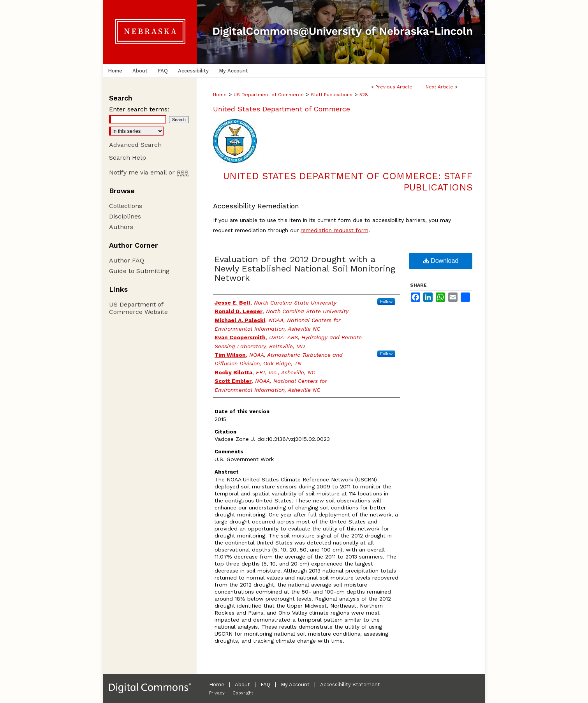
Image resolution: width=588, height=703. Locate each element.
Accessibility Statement (350, 684)
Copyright (243, 693)
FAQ (265, 684)
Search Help (128, 158)
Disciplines (125, 216)
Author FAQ (127, 260)
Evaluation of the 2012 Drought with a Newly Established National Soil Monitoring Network (305, 269)
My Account (295, 684)
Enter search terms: (139, 109)
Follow (386, 301)
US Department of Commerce (269, 95)
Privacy (217, 693)
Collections (126, 206)
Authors (121, 227)
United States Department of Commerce (282, 109)
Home (220, 95)
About (242, 684)
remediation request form (334, 230)
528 (364, 95)
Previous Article (394, 87)
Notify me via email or (149, 172)
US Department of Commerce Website (138, 308)
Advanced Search (135, 145)
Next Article (439, 87)
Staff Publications (332, 95)
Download (441, 261)
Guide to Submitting (139, 271)
